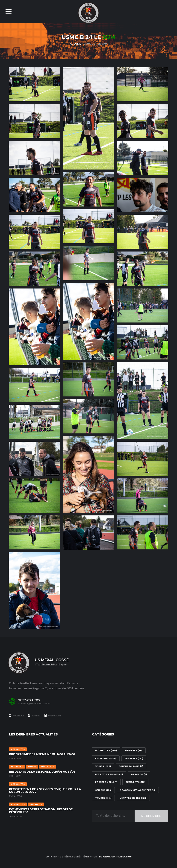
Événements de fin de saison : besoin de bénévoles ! (41, 811)
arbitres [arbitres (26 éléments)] (134, 751)
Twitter (35, 715)
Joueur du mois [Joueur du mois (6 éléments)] (131, 766)
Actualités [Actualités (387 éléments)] (106, 751)
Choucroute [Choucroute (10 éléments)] (106, 758)
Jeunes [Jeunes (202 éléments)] (103, 766)
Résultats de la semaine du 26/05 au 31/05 (42, 772)
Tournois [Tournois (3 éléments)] (103, 798)
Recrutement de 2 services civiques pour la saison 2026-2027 (45, 791)
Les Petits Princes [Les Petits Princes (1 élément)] (109, 774)
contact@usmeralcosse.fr (34, 704)
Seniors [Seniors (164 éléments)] (103, 790)
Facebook (17, 715)
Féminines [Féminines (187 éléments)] (134, 758)
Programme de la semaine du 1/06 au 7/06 (42, 754)
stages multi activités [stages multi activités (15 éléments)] (138, 790)
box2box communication (115, 857)
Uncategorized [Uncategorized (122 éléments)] (133, 798)
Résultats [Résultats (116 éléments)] (135, 782)
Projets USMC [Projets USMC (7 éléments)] (106, 782)
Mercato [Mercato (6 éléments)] (139, 774)
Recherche (151, 816)
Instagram (53, 715)
